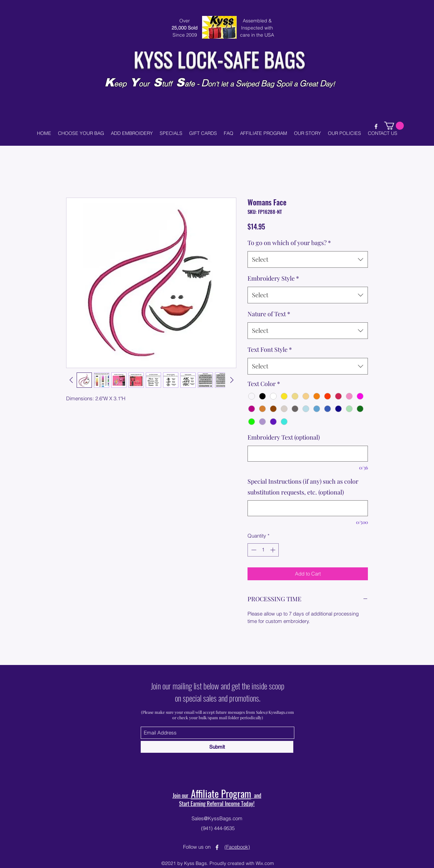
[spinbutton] (263, 550)
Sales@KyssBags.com (275, 712)
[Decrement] (253, 550)
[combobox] (308, 260)
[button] (394, 126)
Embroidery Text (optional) (284, 437)
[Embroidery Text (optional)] (308, 454)
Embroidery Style (273, 278)
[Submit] (217, 747)
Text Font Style (270, 349)
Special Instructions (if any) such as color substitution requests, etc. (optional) (303, 487)
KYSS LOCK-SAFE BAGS (219, 58)
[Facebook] (376, 126)
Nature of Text (269, 314)
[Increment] (273, 550)
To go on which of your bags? (289, 243)
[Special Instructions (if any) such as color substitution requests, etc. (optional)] (308, 508)
